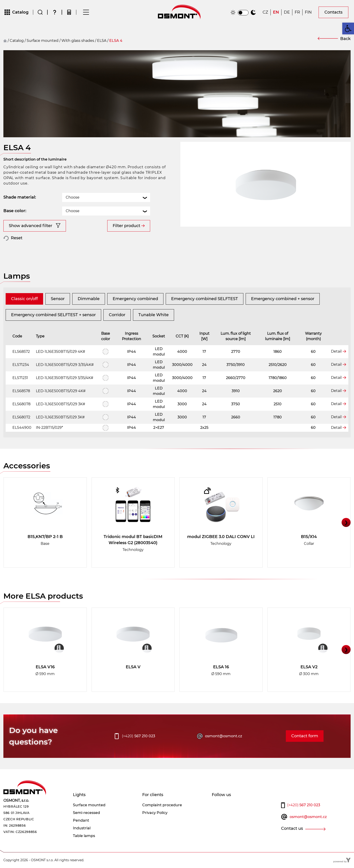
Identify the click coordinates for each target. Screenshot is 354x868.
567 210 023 (139, 736)
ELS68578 (21, 391)
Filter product (126, 226)
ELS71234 (21, 365)
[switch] (243, 13)
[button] (348, 28)
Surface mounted (89, 805)
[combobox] (106, 197)
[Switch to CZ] (265, 12)
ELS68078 (21, 404)
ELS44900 (22, 428)
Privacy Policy (155, 813)
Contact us (292, 828)
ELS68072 (21, 417)
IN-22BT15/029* (49, 428)
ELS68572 (21, 352)
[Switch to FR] (297, 12)
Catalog (17, 41)
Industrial (82, 828)
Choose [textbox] (73, 197)
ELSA (102, 41)
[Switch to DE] (287, 12)
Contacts (333, 12)
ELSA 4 (116, 41)
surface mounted (43, 41)
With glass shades (78, 41)
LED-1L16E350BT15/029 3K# (60, 417)
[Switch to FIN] (308, 12)
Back (345, 39)
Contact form (305, 736)
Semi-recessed (86, 813)
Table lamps (84, 836)
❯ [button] (346, 522)
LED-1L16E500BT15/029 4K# (61, 391)
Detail (336, 351)
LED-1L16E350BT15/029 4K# (61, 352)
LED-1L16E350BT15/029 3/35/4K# (65, 378)
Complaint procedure (162, 805)
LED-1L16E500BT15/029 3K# (61, 404)
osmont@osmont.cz (224, 736)
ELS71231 (20, 378)
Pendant (81, 820)
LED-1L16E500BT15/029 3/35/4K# (65, 365)
